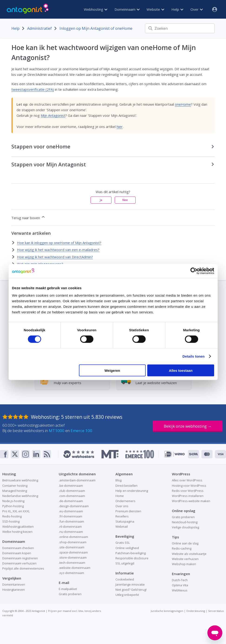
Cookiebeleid (125, 579)
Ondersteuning (196, 611)
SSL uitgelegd (125, 563)
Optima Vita (180, 585)
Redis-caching (182, 548)
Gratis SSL (123, 543)
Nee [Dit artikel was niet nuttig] (125, 200)
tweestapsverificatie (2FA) (33, 89)
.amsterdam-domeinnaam (77, 480)
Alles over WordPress (187, 480)
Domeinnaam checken (18, 548)
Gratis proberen (70, 594)
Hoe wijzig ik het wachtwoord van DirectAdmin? (55, 257)
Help (177, 9)
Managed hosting (15, 491)
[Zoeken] (180, 28)
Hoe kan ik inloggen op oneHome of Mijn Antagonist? (59, 243)
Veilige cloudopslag (185, 527)
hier (120, 127)
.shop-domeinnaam (73, 542)
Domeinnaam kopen (17, 553)
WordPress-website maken (191, 501)
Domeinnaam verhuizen (19, 563)
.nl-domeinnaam (70, 527)
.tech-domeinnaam (72, 563)
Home (120, 496)
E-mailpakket (68, 589)
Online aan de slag (185, 543)
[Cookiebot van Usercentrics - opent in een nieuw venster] (194, 271)
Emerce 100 (81, 431)
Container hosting (15, 486)
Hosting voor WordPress (189, 486)
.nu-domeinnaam (71, 532)
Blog (118, 480)
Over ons (122, 506)
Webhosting (96, 9)
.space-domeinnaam (73, 552)
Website (155, 9)
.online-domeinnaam (73, 537)
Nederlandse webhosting (20, 496)
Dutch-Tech (180, 580)
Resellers (122, 516)
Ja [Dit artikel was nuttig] (101, 200)
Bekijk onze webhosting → (188, 426)
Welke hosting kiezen (17, 532)
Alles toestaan (181, 370)
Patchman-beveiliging (131, 553)
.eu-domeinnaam (71, 511)
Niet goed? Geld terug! (131, 590)
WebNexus (180, 590)
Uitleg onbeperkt (127, 595)
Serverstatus (216, 611)
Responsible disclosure (132, 558)
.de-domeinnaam (71, 501)
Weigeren (112, 370)
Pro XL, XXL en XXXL (16, 511)
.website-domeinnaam (75, 568)
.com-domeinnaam (72, 496)
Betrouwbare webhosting (20, 480)
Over (197, 9)
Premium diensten (128, 511)
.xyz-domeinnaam (71, 573)
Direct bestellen (126, 486)
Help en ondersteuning (132, 491)
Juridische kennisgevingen (167, 611)
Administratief (39, 28)
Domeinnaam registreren (20, 558)
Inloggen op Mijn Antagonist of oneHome (96, 28)
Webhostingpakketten (18, 527)
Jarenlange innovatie (130, 584)
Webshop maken (184, 564)
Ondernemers (125, 501)
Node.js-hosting (13, 501)
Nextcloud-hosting (185, 522)
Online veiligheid (127, 548)
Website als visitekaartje (189, 554)
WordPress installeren (188, 496)
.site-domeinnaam (72, 547)
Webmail (122, 527)
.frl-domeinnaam (70, 516)
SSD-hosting (11, 521)
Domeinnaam (127, 9)
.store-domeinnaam (73, 557)
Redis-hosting (12, 516)
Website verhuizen (185, 559)
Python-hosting (13, 506)
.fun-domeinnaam (71, 521)
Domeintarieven (14, 584)
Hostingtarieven (14, 590)
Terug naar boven (28, 217)
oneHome (183, 104)
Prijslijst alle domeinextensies (23, 568)
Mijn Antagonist (53, 115)
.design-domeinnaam (74, 506)
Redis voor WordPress (188, 491)
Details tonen (194, 356)
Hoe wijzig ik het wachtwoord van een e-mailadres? (58, 250)
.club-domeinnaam (72, 491)
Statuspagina (125, 521)
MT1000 (57, 431)
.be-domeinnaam (71, 486)
